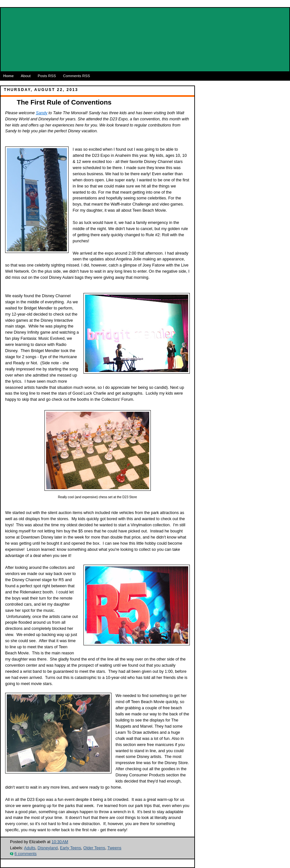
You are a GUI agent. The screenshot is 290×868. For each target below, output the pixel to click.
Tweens (114, 848)
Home (8, 76)
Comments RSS (77, 76)
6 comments (26, 854)
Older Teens (94, 848)
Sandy (42, 113)
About (26, 76)
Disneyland (48, 848)
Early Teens (71, 848)
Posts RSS (47, 76)
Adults (29, 848)
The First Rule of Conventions (64, 102)
